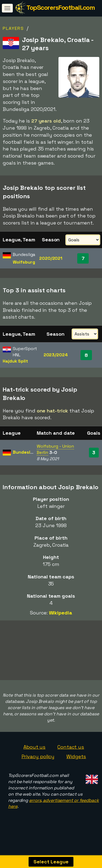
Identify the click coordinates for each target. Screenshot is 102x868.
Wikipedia (61, 613)
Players (13, 28)
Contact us (71, 753)
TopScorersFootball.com (61, 7)
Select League (51, 862)
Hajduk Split (15, 361)
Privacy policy (38, 763)
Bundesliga (25, 452)
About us (34, 753)
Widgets (76, 763)
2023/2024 (56, 355)
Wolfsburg (24, 262)
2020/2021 (51, 258)
